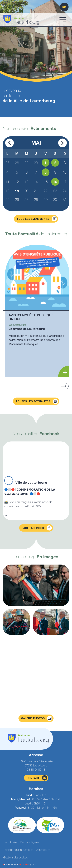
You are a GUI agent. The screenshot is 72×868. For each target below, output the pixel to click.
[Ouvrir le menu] (63, 20)
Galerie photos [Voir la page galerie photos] (37, 718)
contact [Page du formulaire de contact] (37, 778)
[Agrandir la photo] (36, 585)
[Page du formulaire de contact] (64, 7)
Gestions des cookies (16, 857)
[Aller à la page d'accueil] (30, 20)
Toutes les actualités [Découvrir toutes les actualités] (37, 401)
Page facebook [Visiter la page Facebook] (37, 528)
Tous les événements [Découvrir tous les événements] (37, 219)
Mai (36, 143)
